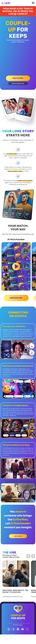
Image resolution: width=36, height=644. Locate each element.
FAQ (21, 629)
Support (26, 633)
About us (16, 629)
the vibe (9, 554)
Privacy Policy (13, 631)
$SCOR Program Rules (15, 633)
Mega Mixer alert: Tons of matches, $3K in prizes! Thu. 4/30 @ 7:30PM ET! (18, 11)
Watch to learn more (18, 83)
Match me (18, 78)
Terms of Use (22, 631)
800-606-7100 (13, 635)
